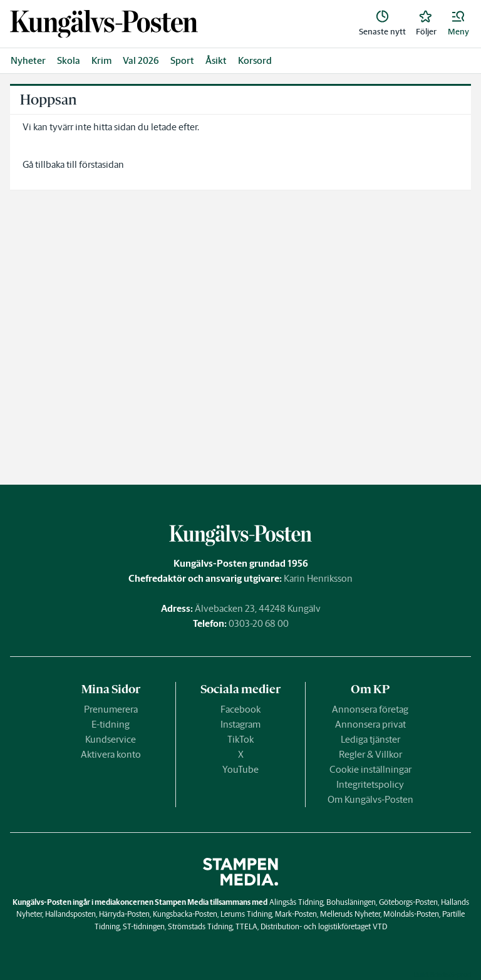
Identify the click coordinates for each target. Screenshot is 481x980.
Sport (182, 60)
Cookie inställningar (370, 769)
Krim (101, 60)
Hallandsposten (70, 914)
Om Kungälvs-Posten (370, 799)
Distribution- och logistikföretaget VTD (324, 926)
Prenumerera (111, 709)
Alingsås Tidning (296, 902)
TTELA (246, 926)
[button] (458, 24)
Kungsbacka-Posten (185, 914)
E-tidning (111, 724)
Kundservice (111, 739)
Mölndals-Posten (411, 914)
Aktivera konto (111, 754)
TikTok (240, 739)
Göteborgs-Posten (408, 902)
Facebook (240, 709)
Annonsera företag (370, 709)
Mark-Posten (296, 914)
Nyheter (28, 60)
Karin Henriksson (318, 578)
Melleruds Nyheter (350, 914)
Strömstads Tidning (200, 926)
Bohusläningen (351, 902)
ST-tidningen (144, 926)
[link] (104, 24)
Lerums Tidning (246, 914)
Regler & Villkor (370, 754)
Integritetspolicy (370, 784)
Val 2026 (141, 60)
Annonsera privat (370, 724)
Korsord (255, 60)
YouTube (240, 769)
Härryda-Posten (124, 914)
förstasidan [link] (101, 164)
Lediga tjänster (370, 739)
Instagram (240, 724)
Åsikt (216, 60)
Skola (69, 60)
